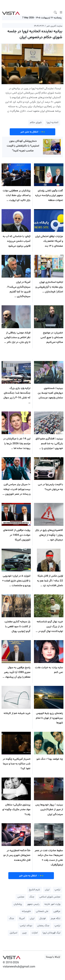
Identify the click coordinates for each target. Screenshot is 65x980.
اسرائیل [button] (13, 933)
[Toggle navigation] (61, 12)
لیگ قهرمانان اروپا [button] (51, 933)
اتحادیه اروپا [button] (52, 122)
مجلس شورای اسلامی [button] (50, 897)
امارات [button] (35, 933)
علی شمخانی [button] (42, 911)
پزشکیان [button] (18, 904)
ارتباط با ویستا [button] (53, 957)
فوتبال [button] (42, 918)
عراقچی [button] (57, 911)
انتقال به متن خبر (33, 132)
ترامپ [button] (57, 890)
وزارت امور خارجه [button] (52, 904)
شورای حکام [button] (36, 122)
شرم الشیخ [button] (34, 890)
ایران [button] (47, 890)
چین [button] (24, 933)
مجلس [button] (21, 897)
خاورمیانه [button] (26, 911)
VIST (11, 12)
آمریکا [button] (22, 918)
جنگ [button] (32, 897)
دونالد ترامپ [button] (26, 926)
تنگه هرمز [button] (55, 918)
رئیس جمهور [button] (33, 904)
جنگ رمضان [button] (43, 926)
